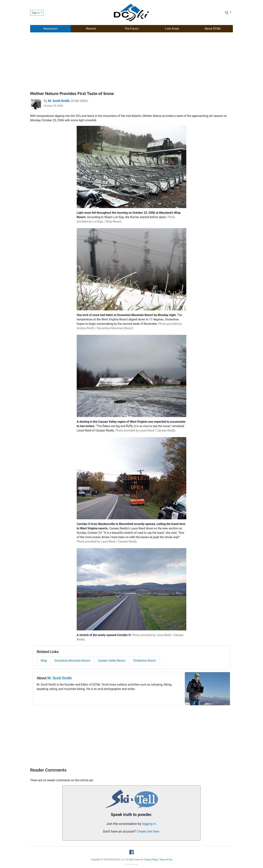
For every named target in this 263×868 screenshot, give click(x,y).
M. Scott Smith (60, 678)
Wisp (44, 661)
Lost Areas (172, 29)
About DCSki (213, 29)
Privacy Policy (151, 860)
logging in (149, 824)
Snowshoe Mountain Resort (72, 661)
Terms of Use (166, 860)
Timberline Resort (144, 661)
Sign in (36, 13)
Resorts (91, 29)
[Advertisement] (131, 62)
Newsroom (50, 29)
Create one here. (148, 831)
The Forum (132, 29)
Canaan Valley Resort (112, 661)
